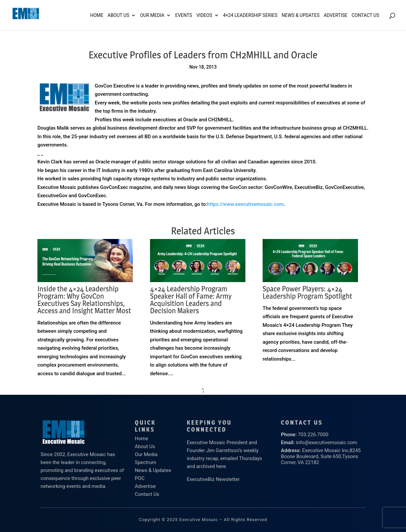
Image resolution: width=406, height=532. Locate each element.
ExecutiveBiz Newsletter (213, 479)
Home (97, 15)
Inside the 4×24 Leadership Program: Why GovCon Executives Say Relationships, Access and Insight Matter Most (84, 300)
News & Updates (301, 15)
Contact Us (365, 15)
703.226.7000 (313, 435)
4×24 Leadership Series (250, 15)
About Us (119, 15)
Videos (204, 15)
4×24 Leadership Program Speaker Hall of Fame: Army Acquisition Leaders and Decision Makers (191, 300)
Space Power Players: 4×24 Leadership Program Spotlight (307, 292)
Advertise (145, 486)
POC (140, 478)
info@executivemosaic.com (327, 443)
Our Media (152, 15)
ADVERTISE (335, 15)
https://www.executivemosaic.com (245, 204)
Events (184, 15)
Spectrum (146, 462)
